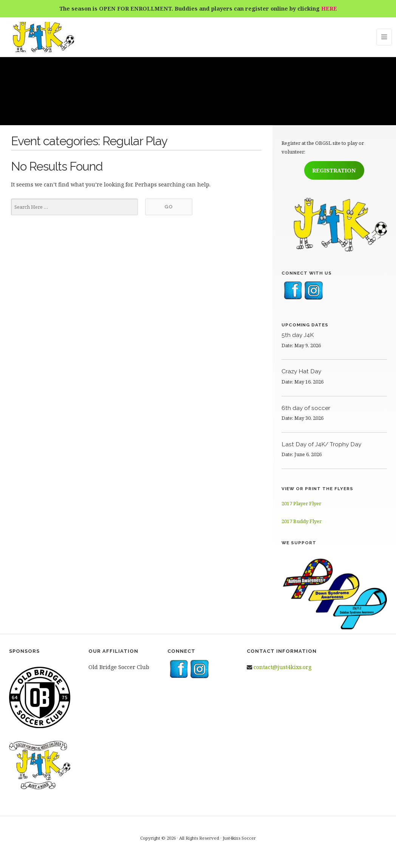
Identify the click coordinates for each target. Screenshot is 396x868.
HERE (329, 9)
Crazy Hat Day (301, 371)
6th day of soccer (306, 408)
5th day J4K (298, 335)
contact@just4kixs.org (282, 667)
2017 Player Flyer (301, 503)
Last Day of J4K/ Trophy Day (321, 444)
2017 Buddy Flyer (302, 521)
